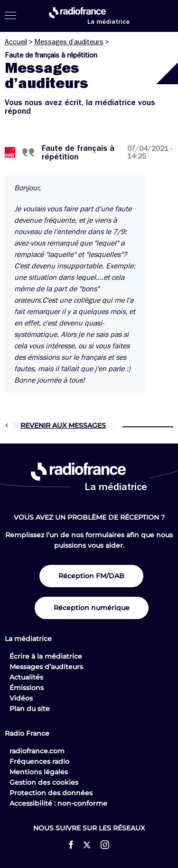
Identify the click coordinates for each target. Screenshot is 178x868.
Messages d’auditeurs (69, 42)
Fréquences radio (39, 761)
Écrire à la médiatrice (46, 656)
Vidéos (21, 698)
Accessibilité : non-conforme (58, 803)
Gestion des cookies (44, 782)
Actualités (26, 677)
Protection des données (51, 793)
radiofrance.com (37, 751)
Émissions (27, 688)
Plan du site (30, 709)
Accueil (16, 42)
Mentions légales (39, 772)
